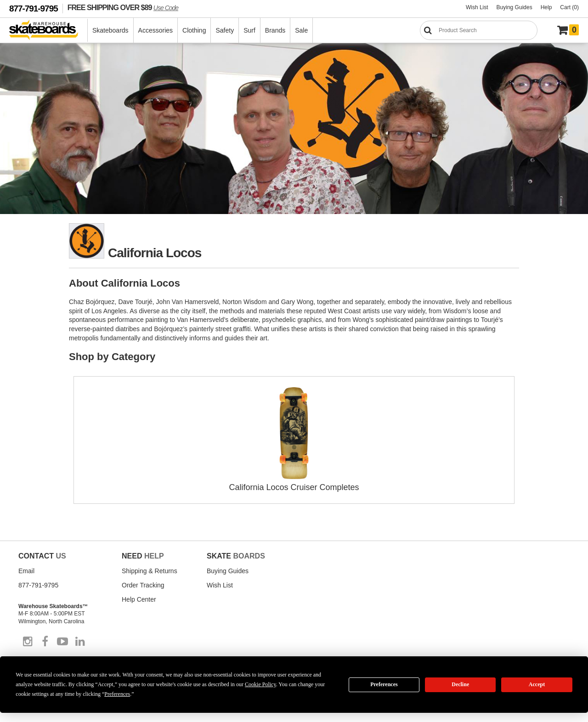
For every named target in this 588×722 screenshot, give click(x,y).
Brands (275, 30)
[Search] (479, 30)
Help (546, 7)
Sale (301, 30)
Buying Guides (514, 7)
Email (26, 571)
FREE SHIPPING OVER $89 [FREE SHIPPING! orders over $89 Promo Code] (123, 7)
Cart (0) (569, 7)
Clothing (194, 30)
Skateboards (110, 30)
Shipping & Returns (150, 571)
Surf (249, 30)
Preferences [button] (117, 694)
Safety (225, 30)
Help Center (139, 599)
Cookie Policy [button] (260, 684)
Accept (537, 684)
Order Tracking (143, 585)
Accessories (155, 30)
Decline (460, 684)
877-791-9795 (34, 8)
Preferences (384, 684)
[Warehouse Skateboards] (48, 31)
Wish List (477, 7)
